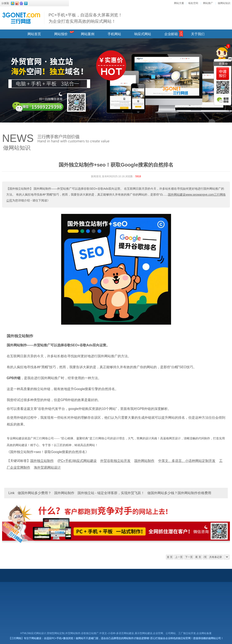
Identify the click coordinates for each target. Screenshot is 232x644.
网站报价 (61, 34)
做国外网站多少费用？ (34, 493)
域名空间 (193, 3)
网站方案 (179, 3)
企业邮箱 (171, 34)
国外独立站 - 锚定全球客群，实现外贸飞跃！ (111, 493)
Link (11, 493)
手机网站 (114, 34)
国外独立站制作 (20, 336)
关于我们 (198, 34)
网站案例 (88, 34)
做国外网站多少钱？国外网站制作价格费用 (179, 493)
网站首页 (34, 34)
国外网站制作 (64, 493)
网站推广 (208, 3)
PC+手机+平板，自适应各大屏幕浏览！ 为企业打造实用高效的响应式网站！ (85, 18)
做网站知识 (224, 3)
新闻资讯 (96, 176)
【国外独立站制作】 (20, 189)
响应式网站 (143, 34)
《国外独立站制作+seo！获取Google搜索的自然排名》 (48, 452)
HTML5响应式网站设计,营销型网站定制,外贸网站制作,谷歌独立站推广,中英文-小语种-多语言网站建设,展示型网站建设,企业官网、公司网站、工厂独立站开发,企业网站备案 (116, 633)
